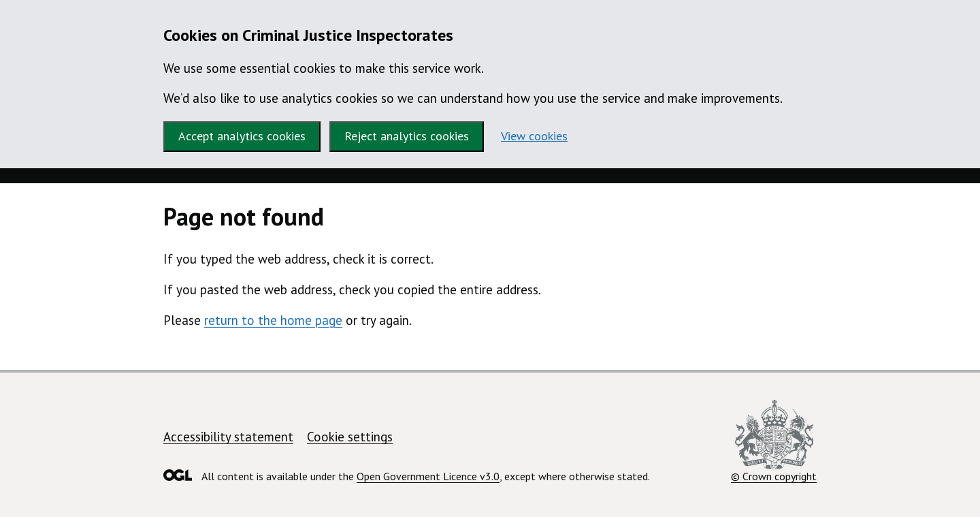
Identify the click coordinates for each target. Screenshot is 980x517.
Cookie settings (350, 437)
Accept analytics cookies (242, 136)
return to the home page (273, 320)
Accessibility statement (228, 437)
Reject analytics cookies (407, 136)
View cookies (534, 136)
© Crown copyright (774, 441)
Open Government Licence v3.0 (428, 476)
